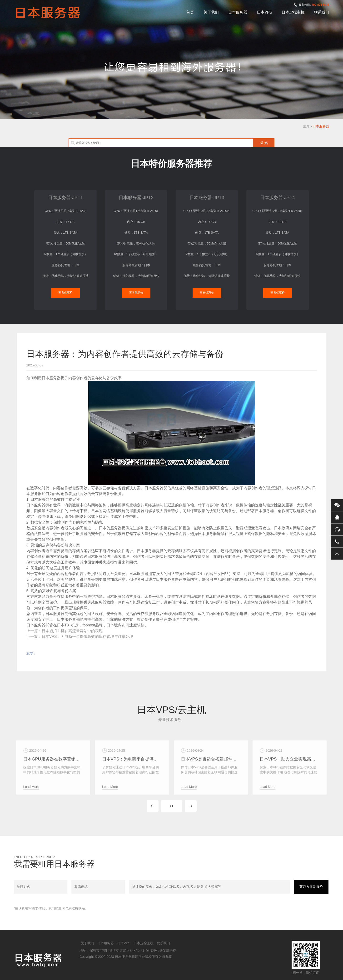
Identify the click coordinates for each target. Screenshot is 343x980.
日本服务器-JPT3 (207, 197)
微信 (337, 505)
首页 (190, 12)
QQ (337, 517)
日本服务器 (238, 12)
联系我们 (322, 12)
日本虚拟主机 (293, 12)
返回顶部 (337, 554)
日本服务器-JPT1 (65, 197)
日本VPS (264, 12)
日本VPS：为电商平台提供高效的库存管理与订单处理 (87, 637)
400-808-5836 (321, 5)
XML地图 (166, 957)
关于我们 (211, 12)
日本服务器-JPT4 (278, 197)
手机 (337, 541)
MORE (172, 806)
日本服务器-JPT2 (136, 197)
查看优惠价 (65, 293)
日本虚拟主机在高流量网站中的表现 (72, 631)
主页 (306, 126)
